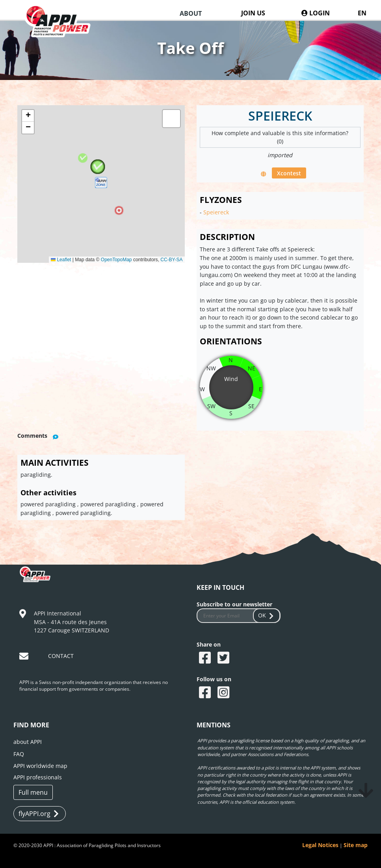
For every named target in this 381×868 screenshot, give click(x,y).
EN (362, 13)
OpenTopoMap (116, 260)
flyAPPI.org (39, 814)
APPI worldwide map (40, 766)
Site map (356, 845)
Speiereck (216, 212)
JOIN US (253, 13)
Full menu (33, 792)
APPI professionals (38, 777)
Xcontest (289, 173)
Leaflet (61, 260)
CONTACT (61, 656)
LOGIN (316, 13)
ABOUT (191, 13)
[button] (101, 184)
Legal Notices (320, 845)
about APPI (28, 742)
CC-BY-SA (171, 260)
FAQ (19, 754)
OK (267, 615)
